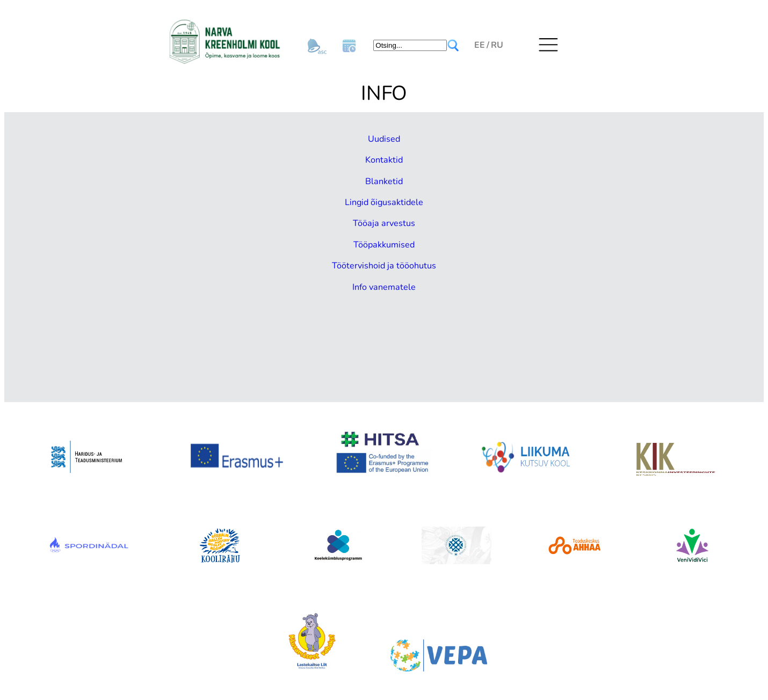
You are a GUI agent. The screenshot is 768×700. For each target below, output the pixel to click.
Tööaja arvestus (384, 222)
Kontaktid (384, 159)
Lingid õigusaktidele (384, 201)
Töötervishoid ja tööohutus (384, 265)
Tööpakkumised (384, 244)
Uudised (384, 138)
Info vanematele (384, 286)
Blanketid (384, 180)
